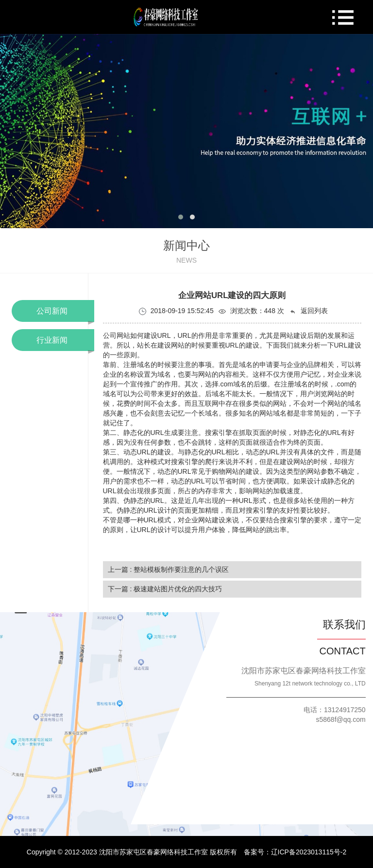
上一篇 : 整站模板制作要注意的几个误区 (169, 569)
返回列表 (308, 311)
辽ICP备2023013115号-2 (309, 852)
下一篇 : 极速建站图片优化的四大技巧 (165, 589)
